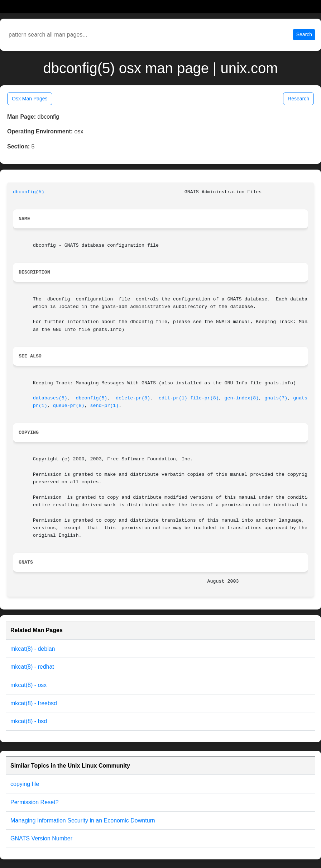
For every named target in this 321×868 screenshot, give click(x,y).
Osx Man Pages (30, 99)
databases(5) (50, 398)
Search (304, 34)
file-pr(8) (205, 398)
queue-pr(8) (69, 406)
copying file (25, 784)
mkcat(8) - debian (33, 649)
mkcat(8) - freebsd (34, 703)
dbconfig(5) (29, 192)
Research (298, 99)
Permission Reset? (34, 802)
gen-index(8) (242, 398)
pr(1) (40, 406)
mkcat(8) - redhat (32, 667)
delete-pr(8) (133, 398)
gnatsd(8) (306, 398)
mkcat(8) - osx (28, 685)
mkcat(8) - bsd (29, 721)
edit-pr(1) (173, 398)
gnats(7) (276, 398)
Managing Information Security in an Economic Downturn (83, 820)
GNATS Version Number (41, 838)
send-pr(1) (104, 406)
